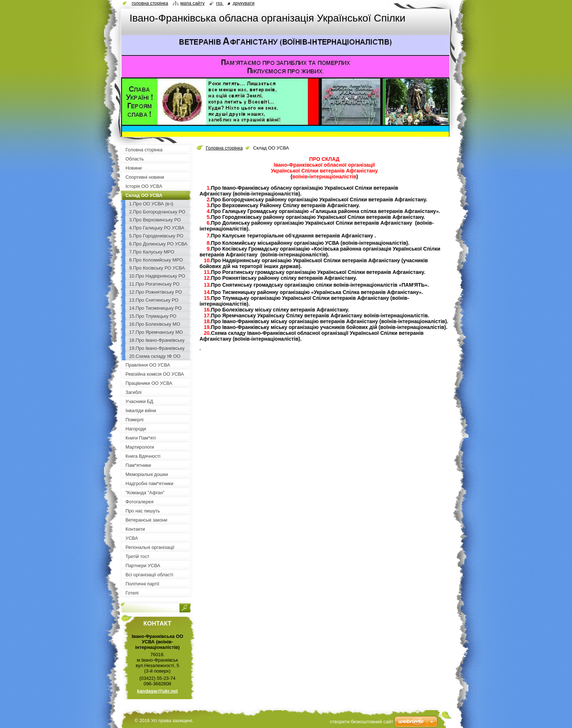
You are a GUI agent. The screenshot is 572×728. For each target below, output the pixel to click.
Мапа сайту (192, 3)
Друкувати (244, 3)
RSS (220, 3)
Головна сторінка (224, 148)
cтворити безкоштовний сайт (362, 722)
